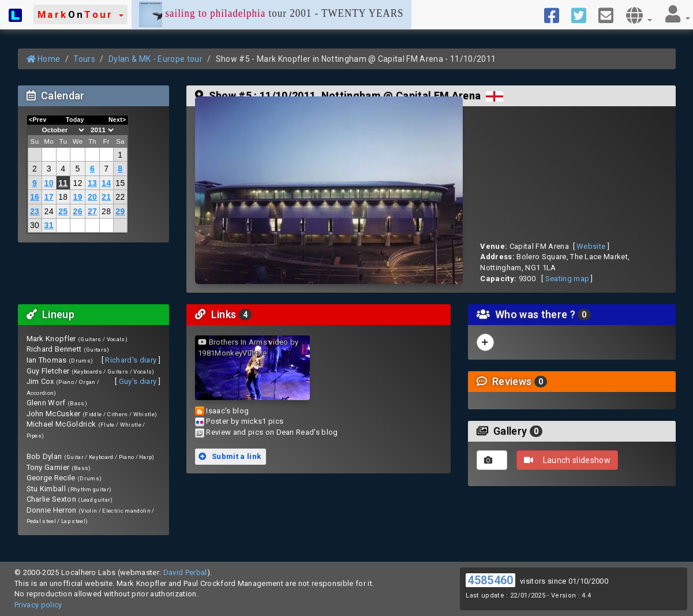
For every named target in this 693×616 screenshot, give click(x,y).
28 (106, 211)
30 (35, 225)
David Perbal (185, 572)
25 (63, 211)
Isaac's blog (227, 411)
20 (92, 197)
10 (49, 183)
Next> (117, 120)
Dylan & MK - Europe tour (156, 59)
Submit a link (230, 456)
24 (49, 211)
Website (591, 246)
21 (106, 197)
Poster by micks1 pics (245, 421)
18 (63, 197)
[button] (80, 14)
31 (49, 225)
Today (75, 120)
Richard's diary (131, 360)
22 (120, 197)
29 (120, 211)
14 (106, 183)
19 (78, 197)
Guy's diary (138, 381)
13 (92, 183)
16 (35, 197)
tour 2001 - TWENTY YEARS (271, 14)
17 (49, 197)
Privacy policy (38, 605)
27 (92, 211)
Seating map (567, 279)
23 (35, 211)
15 (120, 183)
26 (78, 211)
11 (63, 183)
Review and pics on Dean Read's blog (272, 432)
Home (44, 59)
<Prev (38, 120)
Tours (84, 59)
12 (78, 183)
